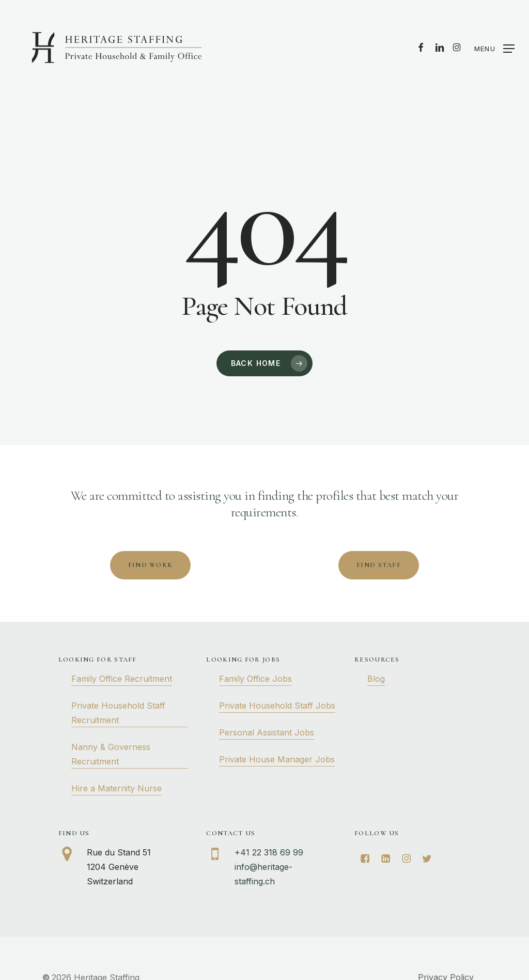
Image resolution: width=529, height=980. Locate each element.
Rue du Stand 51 (119, 852)
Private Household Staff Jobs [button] (277, 706)
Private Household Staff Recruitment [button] (118, 713)
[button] (494, 48)
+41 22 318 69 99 (269, 852)
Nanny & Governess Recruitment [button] (111, 754)
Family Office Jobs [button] (255, 679)
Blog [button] (376, 679)
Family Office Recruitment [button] (122, 679)
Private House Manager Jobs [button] (277, 759)
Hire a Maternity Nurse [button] (116, 788)
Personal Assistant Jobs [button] (267, 732)
